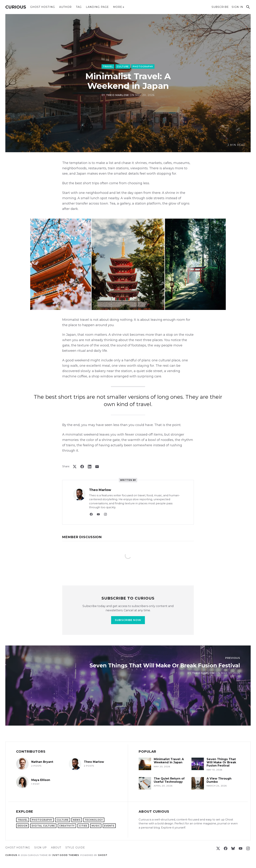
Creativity (67, 826)
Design (22, 826)
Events (109, 826)
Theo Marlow (118, 95)
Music (96, 826)
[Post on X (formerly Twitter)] (75, 467)
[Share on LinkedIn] (90, 467)
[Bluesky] (233, 848)
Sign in (237, 7)
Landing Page (97, 7)
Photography (143, 66)
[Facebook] (91, 514)
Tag (79, 7)
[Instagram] (105, 514)
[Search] (248, 7)
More (119, 7)
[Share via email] (97, 467)
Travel (108, 66)
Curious (16, 7)
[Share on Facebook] (82, 467)
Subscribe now (128, 620)
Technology (94, 820)
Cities (83, 826)
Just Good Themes (66, 855)
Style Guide (75, 848)
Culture (123, 66)
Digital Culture (43, 826)
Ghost (103, 855)
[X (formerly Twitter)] (218, 848)
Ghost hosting (43, 7)
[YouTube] (98, 514)
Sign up (41, 848)
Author (65, 7)
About (56, 848)
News (77, 820)
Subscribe (220, 7)
